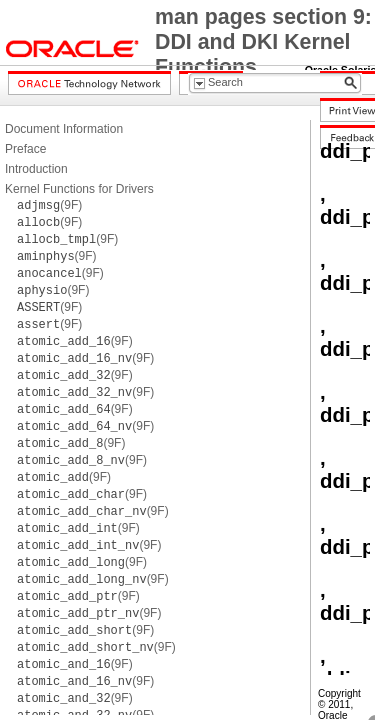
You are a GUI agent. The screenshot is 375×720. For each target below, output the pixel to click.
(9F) (49, 205)
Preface (25, 149)
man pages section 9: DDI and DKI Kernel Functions (263, 42)
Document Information (64, 129)
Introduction (36, 169)
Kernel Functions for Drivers (79, 189)
